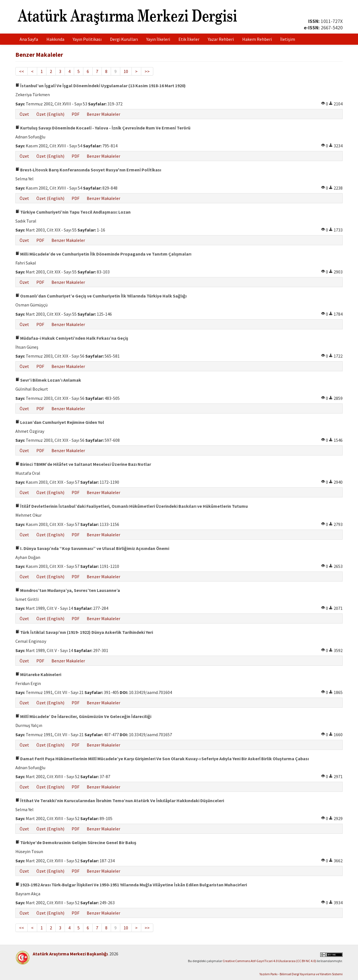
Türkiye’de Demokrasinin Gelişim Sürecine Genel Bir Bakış (76, 842)
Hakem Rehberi (257, 39)
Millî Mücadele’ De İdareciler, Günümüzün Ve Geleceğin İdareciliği (83, 716)
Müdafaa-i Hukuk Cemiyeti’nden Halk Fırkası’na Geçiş (72, 338)
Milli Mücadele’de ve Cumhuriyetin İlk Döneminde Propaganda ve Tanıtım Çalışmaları (103, 254)
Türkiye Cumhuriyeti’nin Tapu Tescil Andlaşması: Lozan (73, 212)
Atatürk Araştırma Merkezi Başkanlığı (70, 954)
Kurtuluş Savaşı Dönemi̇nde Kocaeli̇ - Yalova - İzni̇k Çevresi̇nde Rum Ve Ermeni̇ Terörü (103, 128)
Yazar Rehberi (221, 39)
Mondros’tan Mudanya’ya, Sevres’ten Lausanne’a (68, 590)
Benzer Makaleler (103, 114)
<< (22, 71)
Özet (24, 114)
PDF (76, 114)
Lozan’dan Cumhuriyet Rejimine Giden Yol (60, 422)
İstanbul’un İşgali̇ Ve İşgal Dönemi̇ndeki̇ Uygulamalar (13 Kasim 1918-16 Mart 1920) (101, 86)
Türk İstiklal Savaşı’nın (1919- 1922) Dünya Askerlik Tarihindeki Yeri (84, 632)
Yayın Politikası (87, 39)
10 (126, 71)
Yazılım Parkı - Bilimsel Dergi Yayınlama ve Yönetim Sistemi (301, 974)
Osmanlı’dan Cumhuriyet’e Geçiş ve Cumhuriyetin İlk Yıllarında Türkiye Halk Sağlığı (101, 296)
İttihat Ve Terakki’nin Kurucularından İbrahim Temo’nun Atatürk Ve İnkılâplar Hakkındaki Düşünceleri (120, 800)
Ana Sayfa (29, 39)
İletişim (288, 39)
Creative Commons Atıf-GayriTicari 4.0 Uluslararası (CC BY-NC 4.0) (269, 961)
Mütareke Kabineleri (38, 674)
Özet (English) (50, 114)
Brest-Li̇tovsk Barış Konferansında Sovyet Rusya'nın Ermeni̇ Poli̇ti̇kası (88, 170)
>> (147, 71)
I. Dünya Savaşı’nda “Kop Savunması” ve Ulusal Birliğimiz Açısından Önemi (92, 548)
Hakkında (55, 39)
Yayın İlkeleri (158, 39)
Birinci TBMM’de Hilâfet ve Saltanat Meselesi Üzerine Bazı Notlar (83, 464)
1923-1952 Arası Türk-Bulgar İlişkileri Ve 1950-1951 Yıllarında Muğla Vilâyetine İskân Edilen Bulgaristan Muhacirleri (131, 885)
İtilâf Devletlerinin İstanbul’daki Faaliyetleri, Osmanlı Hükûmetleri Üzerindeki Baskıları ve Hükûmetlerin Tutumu (132, 506)
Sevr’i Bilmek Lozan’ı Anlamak (48, 380)
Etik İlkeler (189, 39)
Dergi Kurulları (124, 39)
